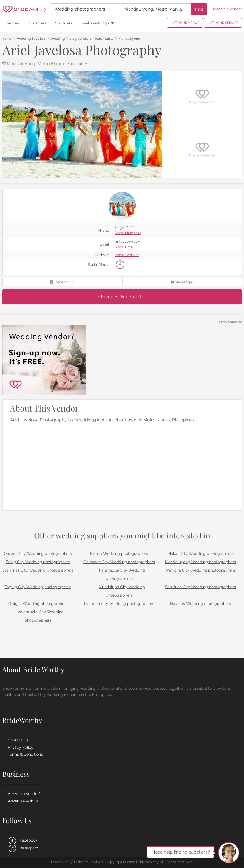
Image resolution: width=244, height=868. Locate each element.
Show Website (127, 255)
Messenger (182, 282)
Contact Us (18, 740)
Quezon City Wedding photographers (38, 553)
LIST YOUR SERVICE (223, 23)
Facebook (23, 840)
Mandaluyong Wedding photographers (200, 562)
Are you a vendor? (24, 794)
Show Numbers (128, 233)
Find (199, 9)
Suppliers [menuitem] (64, 23)
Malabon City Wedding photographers (119, 604)
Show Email (125, 247)
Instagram (23, 848)
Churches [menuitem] (38, 23)
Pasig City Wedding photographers (38, 562)
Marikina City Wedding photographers (200, 570)
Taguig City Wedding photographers (38, 587)
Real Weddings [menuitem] (95, 23)
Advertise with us (23, 801)
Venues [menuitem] (13, 23)
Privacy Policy (21, 747)
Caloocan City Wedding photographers (119, 562)
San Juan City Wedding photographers (200, 587)
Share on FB (62, 282)
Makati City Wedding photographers (201, 553)
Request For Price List (122, 297)
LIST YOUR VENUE (185, 23)
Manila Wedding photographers (119, 553)
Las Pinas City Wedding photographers (38, 570)
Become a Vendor (227, 9)
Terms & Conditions (25, 754)
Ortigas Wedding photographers (38, 604)
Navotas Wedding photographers (200, 604)
